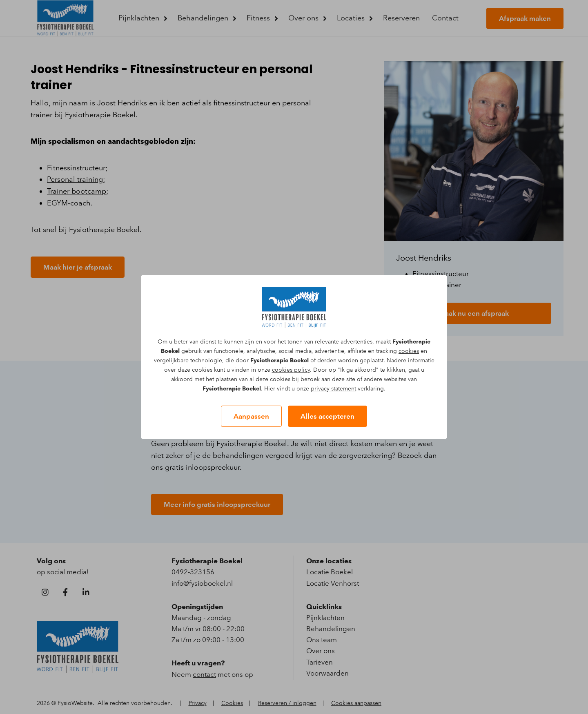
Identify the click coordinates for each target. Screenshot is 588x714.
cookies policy (291, 370)
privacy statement (333, 389)
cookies (409, 351)
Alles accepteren (327, 416)
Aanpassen (251, 416)
